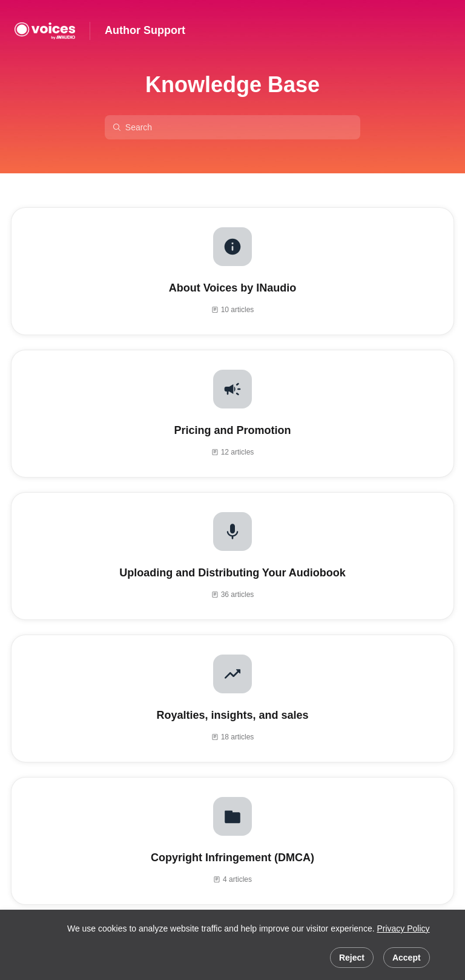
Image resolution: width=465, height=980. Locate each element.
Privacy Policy (403, 928)
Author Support (145, 30)
